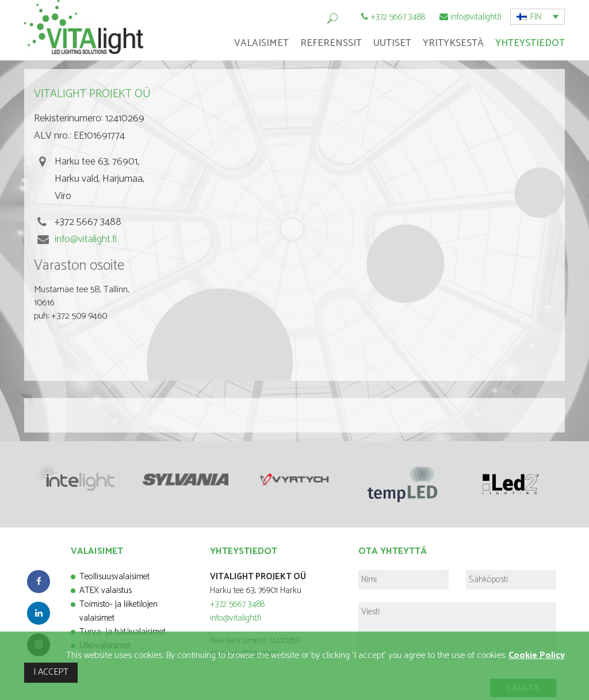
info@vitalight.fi (476, 17)
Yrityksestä (453, 43)
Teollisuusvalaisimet (114, 577)
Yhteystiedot (530, 43)
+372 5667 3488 (398, 17)
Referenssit (331, 43)
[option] (78, 478)
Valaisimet (261, 43)
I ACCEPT (51, 672)
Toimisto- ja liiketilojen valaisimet (118, 611)
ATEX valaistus (106, 590)
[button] (538, 17)
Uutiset (392, 43)
